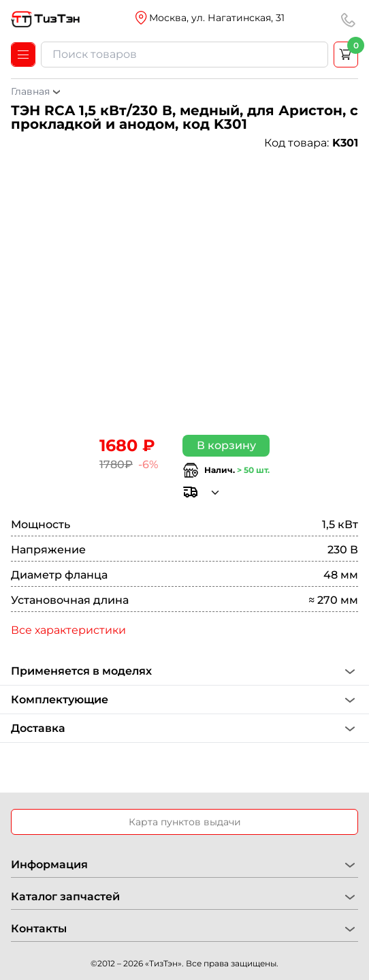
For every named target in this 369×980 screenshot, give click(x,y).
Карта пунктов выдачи (185, 822)
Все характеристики (68, 630)
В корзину (226, 445)
